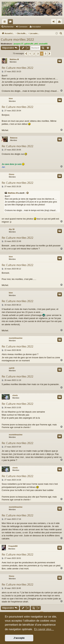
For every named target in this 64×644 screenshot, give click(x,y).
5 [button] (45, 54)
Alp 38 (12, 229)
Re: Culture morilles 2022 (17, 68)
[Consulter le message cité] (28, 193)
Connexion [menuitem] (54, 22)
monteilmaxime (16, 338)
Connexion (23, 27)
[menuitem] (61, 33)
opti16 (12, 368)
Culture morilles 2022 (17, 39)
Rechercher (9, 27)
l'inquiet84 (13, 546)
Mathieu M (14, 59)
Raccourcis (5, 22)
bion (11, 98)
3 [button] (38, 54)
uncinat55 (43, 44)
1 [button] (30, 54)
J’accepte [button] (19, 638)
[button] (26, 54)
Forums (11, 22)
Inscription (37, 27)
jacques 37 (19, 44)
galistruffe (29, 44)
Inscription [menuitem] (60, 22)
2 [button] (34, 54)
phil (36, 44)
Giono (12, 174)
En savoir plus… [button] (44, 629)
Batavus (14, 138)
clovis (15, 395)
